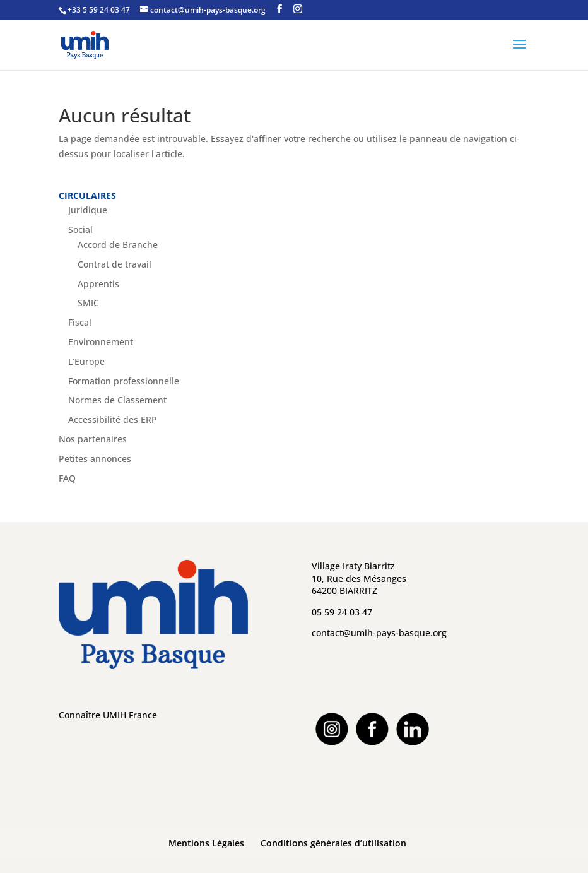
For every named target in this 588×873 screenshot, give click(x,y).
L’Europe (86, 361)
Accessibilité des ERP (113, 419)
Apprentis (98, 284)
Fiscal (80, 322)
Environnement (101, 342)
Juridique (88, 210)
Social (80, 229)
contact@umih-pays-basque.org (379, 633)
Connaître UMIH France (108, 715)
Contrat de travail (115, 264)
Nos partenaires (93, 439)
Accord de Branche (118, 245)
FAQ (67, 478)
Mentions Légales (206, 843)
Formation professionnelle (124, 381)
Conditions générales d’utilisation (333, 843)
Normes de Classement (117, 400)
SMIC (88, 303)
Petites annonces (95, 459)
